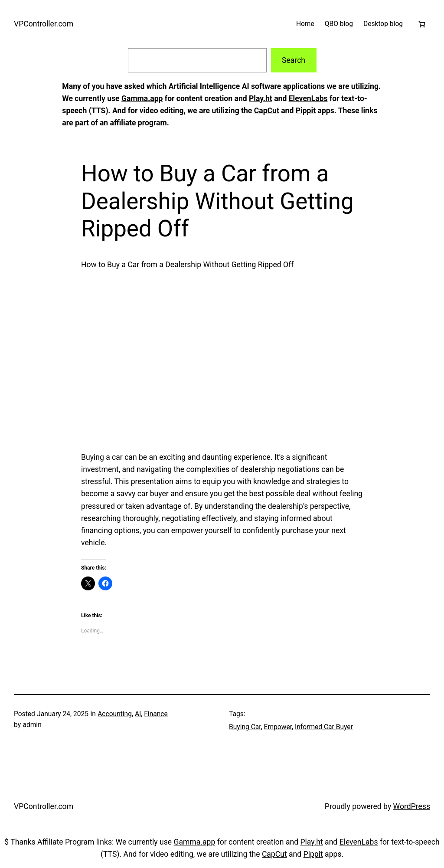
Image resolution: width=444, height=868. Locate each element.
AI (138, 714)
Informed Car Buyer (324, 727)
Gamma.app (142, 98)
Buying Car (245, 727)
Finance (156, 714)
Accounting (115, 714)
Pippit (306, 111)
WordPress (412, 806)
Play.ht (261, 98)
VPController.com (44, 24)
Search (294, 60)
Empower (278, 727)
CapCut (267, 111)
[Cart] (422, 24)
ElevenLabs (308, 98)
